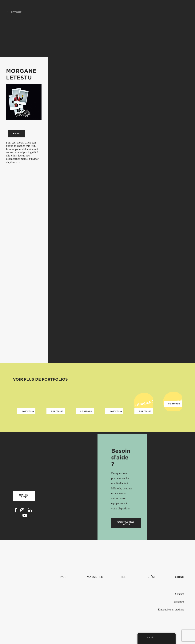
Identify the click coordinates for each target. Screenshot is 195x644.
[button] (16, 517)
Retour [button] (14, 12)
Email (17, 134)
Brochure (179, 602)
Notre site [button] (24, 501)
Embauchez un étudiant (171, 610)
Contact (179, 594)
